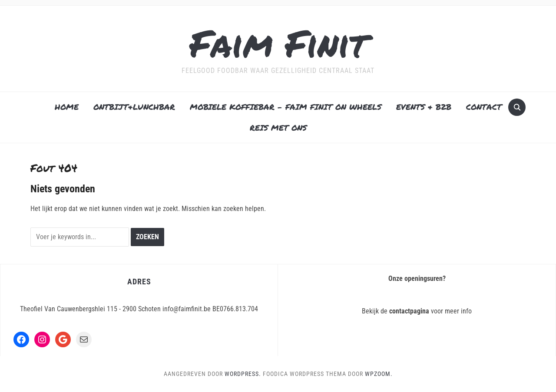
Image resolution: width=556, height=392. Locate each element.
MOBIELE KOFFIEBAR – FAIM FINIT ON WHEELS (286, 107)
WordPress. (243, 374)
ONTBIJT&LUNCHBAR (134, 107)
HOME (67, 107)
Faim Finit (278, 43)
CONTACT (484, 107)
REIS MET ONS (278, 128)
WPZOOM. (379, 374)
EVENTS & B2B (424, 107)
